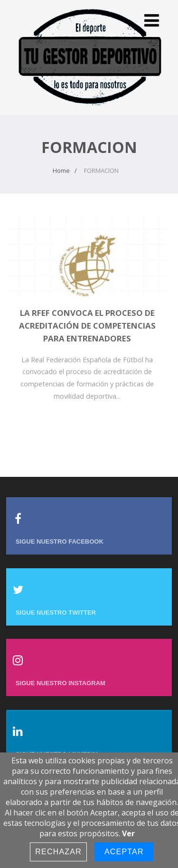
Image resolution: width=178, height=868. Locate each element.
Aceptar (124, 852)
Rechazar (58, 852)
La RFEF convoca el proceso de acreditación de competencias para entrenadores (87, 326)
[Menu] (152, 20)
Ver (128, 833)
